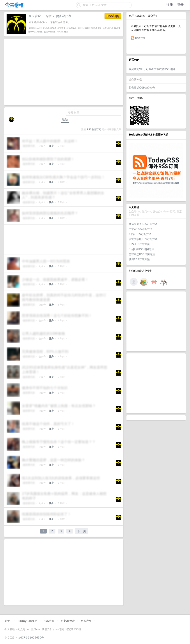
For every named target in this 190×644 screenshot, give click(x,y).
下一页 (82, 531)
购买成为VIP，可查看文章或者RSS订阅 (152, 69)
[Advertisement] (156, 321)
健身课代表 (64, 16)
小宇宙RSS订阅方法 (140, 229)
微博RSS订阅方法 (139, 259)
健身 (51, 146)
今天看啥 (35, 16)
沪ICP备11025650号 (31, 638)
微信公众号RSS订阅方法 (143, 224)
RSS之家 (49, 621)
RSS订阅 (140, 38)
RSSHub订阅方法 (139, 244)
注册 (170, 5)
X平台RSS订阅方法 (140, 234)
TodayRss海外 (28, 621)
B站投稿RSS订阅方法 (141, 249)
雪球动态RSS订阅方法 (142, 254)
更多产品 (86, 621)
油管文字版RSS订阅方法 (143, 239)
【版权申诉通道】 (50, 32)
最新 (65, 119)
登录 (180, 5)
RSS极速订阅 (94, 129)
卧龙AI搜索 (68, 621)
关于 (7, 621)
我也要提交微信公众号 (142, 88)
